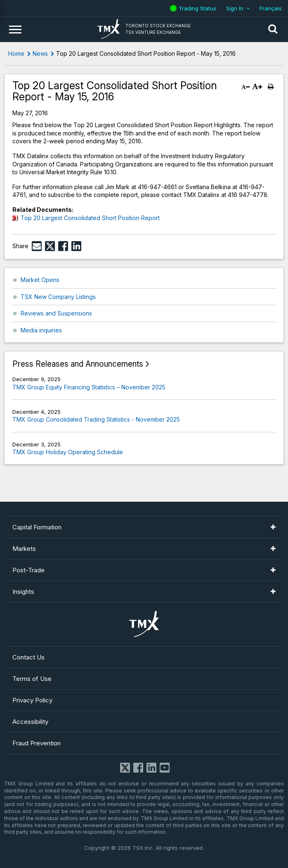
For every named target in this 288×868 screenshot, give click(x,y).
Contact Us (28, 657)
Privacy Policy (32, 700)
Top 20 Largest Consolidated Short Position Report (90, 218)
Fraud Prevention (37, 743)
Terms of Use (32, 679)
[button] (273, 29)
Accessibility (30, 722)
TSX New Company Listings (58, 297)
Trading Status (198, 8)
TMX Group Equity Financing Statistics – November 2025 (89, 387)
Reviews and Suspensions (56, 313)
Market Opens (40, 280)
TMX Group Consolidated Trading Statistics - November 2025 (96, 419)
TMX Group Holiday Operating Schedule (68, 452)
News (40, 53)
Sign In (235, 8)
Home (16, 53)
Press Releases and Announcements (78, 364)
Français (271, 8)
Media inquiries (41, 330)
